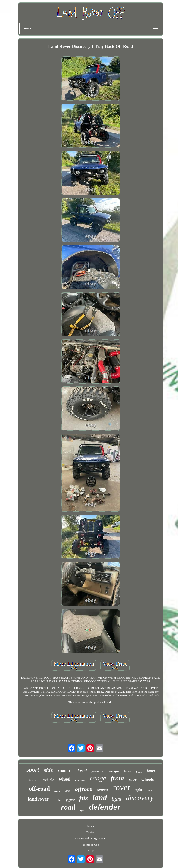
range (98, 778)
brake (58, 800)
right (138, 790)
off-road (40, 789)
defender (105, 807)
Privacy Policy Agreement (91, 838)
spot (82, 810)
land (100, 798)
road (68, 807)
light (116, 799)
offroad (84, 789)
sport (33, 770)
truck (57, 791)
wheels (148, 779)
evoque (114, 771)
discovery (140, 798)
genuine (80, 780)
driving (139, 772)
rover (122, 788)
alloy (68, 791)
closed (81, 771)
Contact (91, 832)
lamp (151, 771)
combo (33, 780)
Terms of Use (91, 845)
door (149, 790)
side (48, 770)
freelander (98, 771)
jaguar (70, 800)
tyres (127, 771)
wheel (65, 779)
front (118, 778)
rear (133, 779)
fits (84, 798)
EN (87, 851)
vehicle (49, 780)
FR (94, 851)
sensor (103, 790)
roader (64, 771)
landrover (38, 799)
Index (91, 826)
